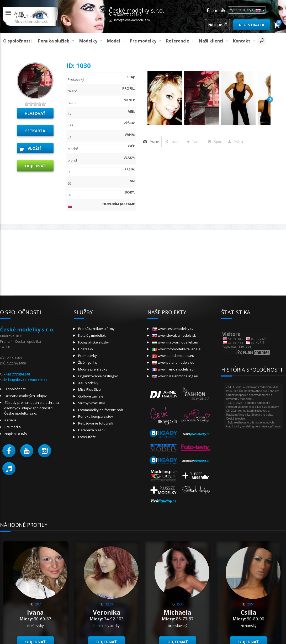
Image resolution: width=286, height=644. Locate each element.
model (114, 41)
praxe (155, 142)
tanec (197, 142)
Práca (238, 142)
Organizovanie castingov (98, 376)
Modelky (88, 41)
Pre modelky (143, 41)
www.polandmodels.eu (173, 362)
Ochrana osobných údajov (26, 396)
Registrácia (252, 25)
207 (38, 604)
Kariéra (10, 420)
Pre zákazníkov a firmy (96, 329)
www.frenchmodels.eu (173, 369)
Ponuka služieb (54, 41)
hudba (176, 142)
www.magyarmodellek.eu (175, 342)
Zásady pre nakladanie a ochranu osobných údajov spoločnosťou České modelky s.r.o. (31, 408)
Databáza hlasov (92, 430)
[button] (9, 451)
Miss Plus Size (89, 389)
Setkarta (35, 131)
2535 (180, 604)
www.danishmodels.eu (173, 356)
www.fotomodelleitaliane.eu (177, 349)
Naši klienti (211, 41)
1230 (109, 604)
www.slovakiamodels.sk (174, 335)
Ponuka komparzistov (96, 416)
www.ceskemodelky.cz (173, 329)
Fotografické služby (94, 342)
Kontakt (242, 41)
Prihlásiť (217, 25)
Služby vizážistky (92, 403)
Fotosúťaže (87, 437)
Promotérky (88, 356)
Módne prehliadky (93, 369)
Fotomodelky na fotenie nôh (101, 410)
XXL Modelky (88, 383)
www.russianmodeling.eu (175, 376)
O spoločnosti (17, 41)
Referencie (178, 41)
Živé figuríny (88, 362)
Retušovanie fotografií (96, 423)
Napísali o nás (16, 434)
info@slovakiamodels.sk (132, 20)
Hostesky (86, 349)
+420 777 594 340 (17, 374)
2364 (251, 604)
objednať (35, 166)
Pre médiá (13, 427)
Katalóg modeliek (92, 335)
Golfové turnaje (91, 396)
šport (218, 142)
